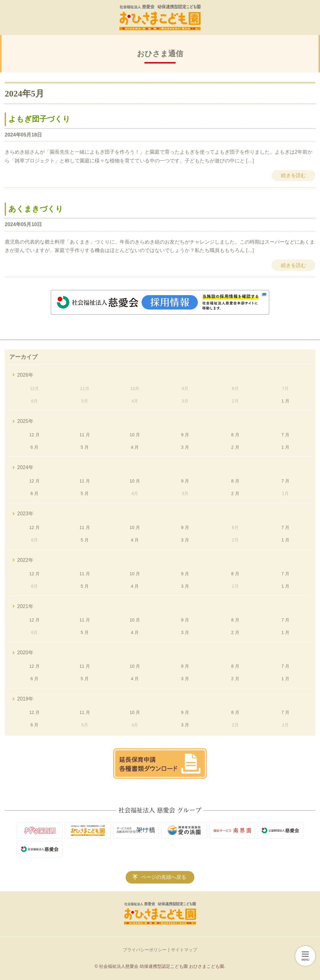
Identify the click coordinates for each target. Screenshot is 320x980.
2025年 (25, 421)
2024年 (25, 467)
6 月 (34, 447)
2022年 (25, 560)
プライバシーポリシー (145, 950)
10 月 (135, 435)
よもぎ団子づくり (39, 119)
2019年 (25, 699)
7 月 (285, 435)
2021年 (25, 606)
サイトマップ (184, 950)
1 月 (285, 401)
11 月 (85, 435)
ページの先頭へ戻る (164, 877)
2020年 (25, 653)
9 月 (185, 435)
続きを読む (293, 175)
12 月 (35, 435)
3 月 (185, 447)
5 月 (85, 447)
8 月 (235, 435)
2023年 (25, 514)
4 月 (135, 447)
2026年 (25, 375)
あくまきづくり (36, 209)
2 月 (235, 447)
